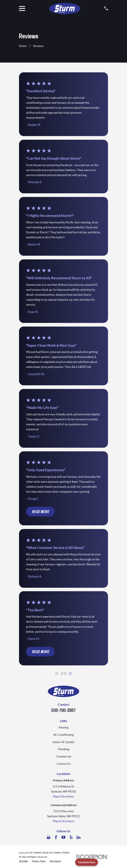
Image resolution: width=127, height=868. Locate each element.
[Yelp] (71, 837)
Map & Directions (64, 796)
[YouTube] (63, 837)
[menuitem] (23, 861)
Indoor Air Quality (63, 742)
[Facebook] (56, 837)
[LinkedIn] (78, 837)
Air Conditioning (63, 735)
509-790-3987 (63, 710)
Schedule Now (87, 862)
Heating (64, 727)
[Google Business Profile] (49, 837)
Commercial (64, 756)
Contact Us (64, 764)
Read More (40, 511)
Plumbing (64, 749)
